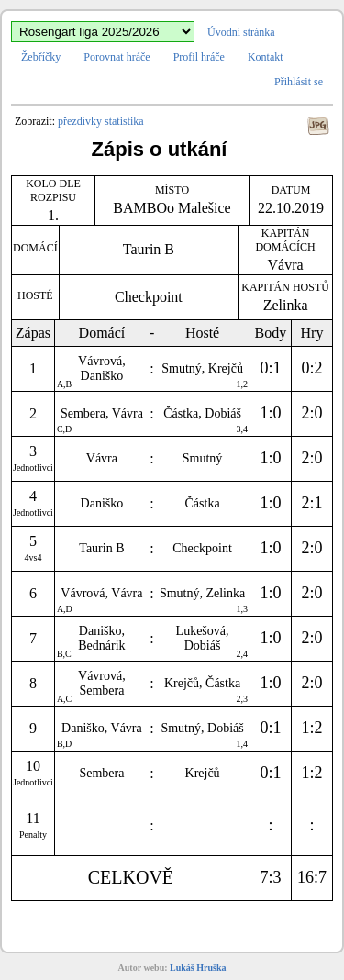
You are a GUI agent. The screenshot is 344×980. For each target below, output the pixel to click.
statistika (124, 121)
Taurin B (149, 249)
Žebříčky (41, 57)
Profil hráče (199, 57)
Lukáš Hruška (198, 968)
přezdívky (80, 121)
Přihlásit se (299, 82)
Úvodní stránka (241, 32)
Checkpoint (149, 297)
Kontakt (266, 57)
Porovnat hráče (117, 57)
